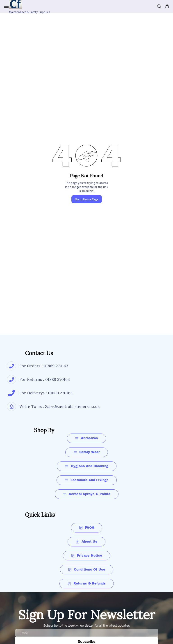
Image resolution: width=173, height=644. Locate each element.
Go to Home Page (87, 199)
